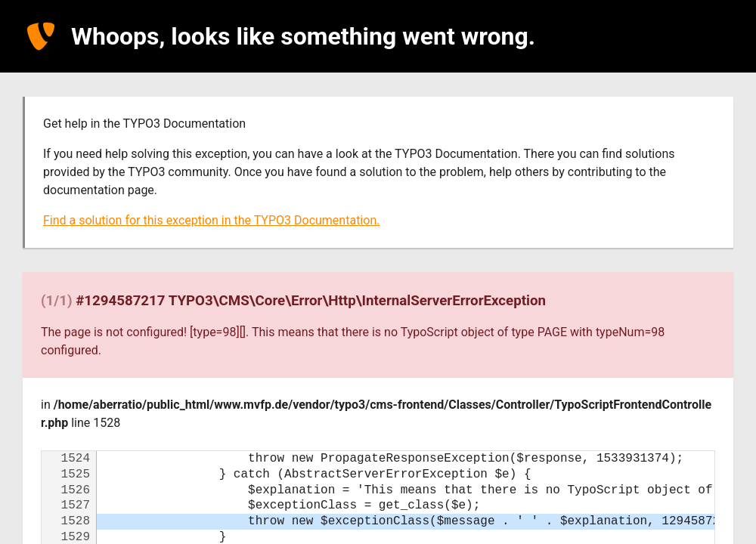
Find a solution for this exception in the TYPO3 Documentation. (211, 220)
